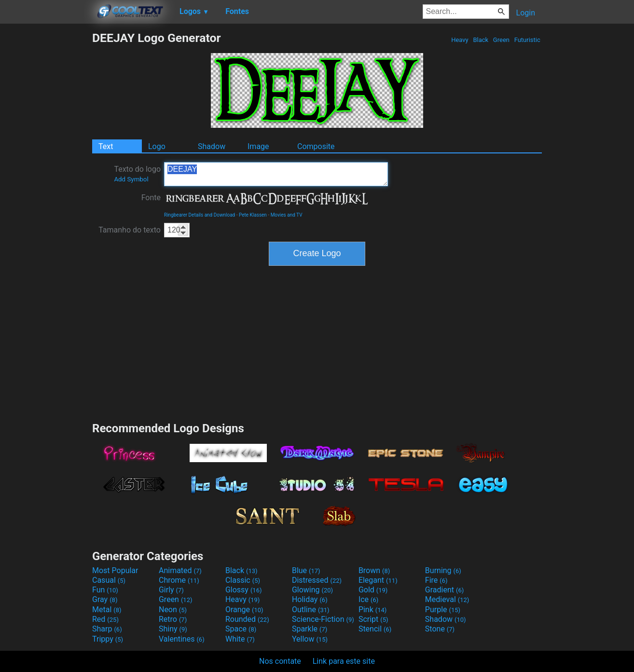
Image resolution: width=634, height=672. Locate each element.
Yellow (310, 639)
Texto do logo (137, 174)
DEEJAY (276, 174)
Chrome (179, 580)
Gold (373, 590)
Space (241, 629)
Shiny (173, 629)
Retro (173, 619)
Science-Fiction (323, 619)
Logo (157, 146)
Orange (244, 610)
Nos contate (280, 661)
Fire (436, 580)
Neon (173, 610)
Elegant (378, 580)
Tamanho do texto (130, 230)
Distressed (317, 580)
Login (526, 13)
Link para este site (344, 661)
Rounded (247, 619)
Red (105, 619)
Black (481, 40)
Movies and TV (287, 215)
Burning (443, 570)
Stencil (375, 629)
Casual (109, 580)
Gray (105, 599)
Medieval (447, 599)
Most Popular (115, 570)
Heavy (460, 40)
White (240, 639)
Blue (306, 570)
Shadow (212, 146)
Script (373, 619)
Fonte (151, 198)
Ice (368, 599)
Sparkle (310, 629)
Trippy (108, 639)
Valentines (182, 639)
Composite (316, 146)
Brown (374, 570)
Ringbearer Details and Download (200, 215)
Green (502, 40)
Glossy (244, 590)
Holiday (310, 599)
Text (106, 146)
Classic (243, 580)
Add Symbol (131, 179)
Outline (311, 610)
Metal (107, 610)
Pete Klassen (253, 215)
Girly (171, 590)
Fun (105, 590)
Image (258, 146)
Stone (440, 629)
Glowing (312, 590)
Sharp (107, 629)
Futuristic (527, 40)
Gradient (444, 590)
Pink (373, 610)
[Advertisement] (46, 176)
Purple (443, 610)
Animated (180, 570)
